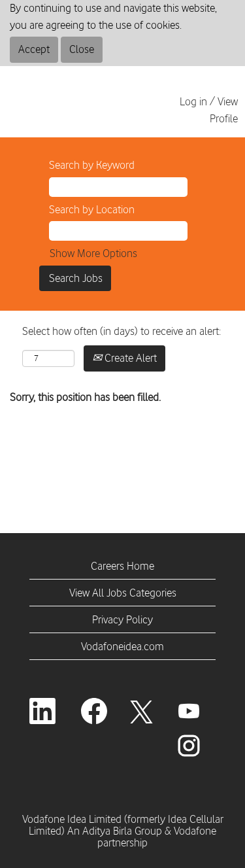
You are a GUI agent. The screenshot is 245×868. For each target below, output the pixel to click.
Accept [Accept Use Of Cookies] (34, 49)
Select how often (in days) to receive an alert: (122, 331)
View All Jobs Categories (123, 593)
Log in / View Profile (209, 110)
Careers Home (122, 566)
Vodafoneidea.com (122, 646)
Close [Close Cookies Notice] (82, 49)
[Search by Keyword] (118, 187)
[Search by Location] (118, 231)
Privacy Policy (122, 619)
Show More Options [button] (93, 253)
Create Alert (124, 358)
